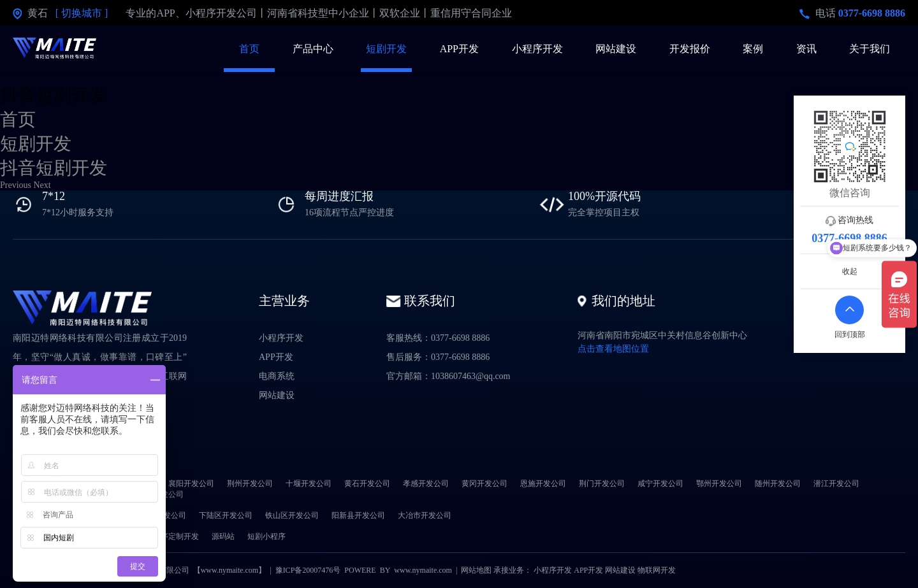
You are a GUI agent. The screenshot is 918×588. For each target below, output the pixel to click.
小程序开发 (537, 49)
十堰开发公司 (309, 484)
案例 (753, 49)
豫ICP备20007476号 (308, 570)
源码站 (223, 536)
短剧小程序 (266, 536)
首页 (249, 49)
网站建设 (616, 49)
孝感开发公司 (426, 484)
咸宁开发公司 (660, 484)
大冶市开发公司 (425, 515)
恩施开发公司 (543, 484)
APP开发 (459, 49)
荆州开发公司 (250, 484)
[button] (17, 185)
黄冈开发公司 (484, 484)
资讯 (806, 49)
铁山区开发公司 (292, 515)
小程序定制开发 (172, 536)
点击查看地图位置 (613, 349)
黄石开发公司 (367, 484)
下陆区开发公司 (226, 515)
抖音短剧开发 (54, 168)
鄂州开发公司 (719, 484)
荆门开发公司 (602, 484)
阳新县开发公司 (358, 515)
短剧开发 (386, 49)
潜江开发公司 (836, 484)
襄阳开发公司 (191, 484)
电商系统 (277, 376)
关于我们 (870, 49)
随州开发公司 (778, 484)
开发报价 (690, 49)
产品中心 (313, 49)
